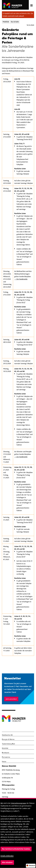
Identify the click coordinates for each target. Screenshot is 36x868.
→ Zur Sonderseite (21, 279)
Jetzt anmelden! (11, 699)
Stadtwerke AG (7, 735)
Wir (2, 803)
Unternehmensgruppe (18, 803)
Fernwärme (6, 757)
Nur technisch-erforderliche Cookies (16, 849)
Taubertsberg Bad (8, 744)
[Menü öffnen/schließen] (31, 5)
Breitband (5, 753)
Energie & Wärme (8, 739)
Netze (4, 762)
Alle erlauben (7, 862)
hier (34, 842)
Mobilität (5, 748)
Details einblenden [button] (7, 856)
